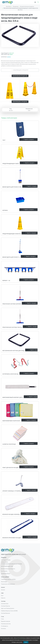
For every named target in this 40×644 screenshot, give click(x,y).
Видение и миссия (6, 621)
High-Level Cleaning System (8, 608)
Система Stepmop (5, 606)
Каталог (3, 590)
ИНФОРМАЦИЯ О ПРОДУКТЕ (20, 70)
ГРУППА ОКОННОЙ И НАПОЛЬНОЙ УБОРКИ (11, 564)
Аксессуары (4, 582)
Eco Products (4, 571)
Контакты (3, 629)
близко (26, 642)
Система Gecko (5, 604)
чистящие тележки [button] (6, 560)
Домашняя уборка (6, 574)
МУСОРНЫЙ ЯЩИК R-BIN (7, 566)
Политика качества (6, 624)
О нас (2, 619)
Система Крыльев (5, 613)
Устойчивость (5, 626)
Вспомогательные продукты (8, 569)
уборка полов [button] (4, 562)
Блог (2, 596)
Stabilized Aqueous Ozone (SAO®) (9, 611)
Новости (3, 598)
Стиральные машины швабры (8, 579)
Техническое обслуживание (8, 584)
